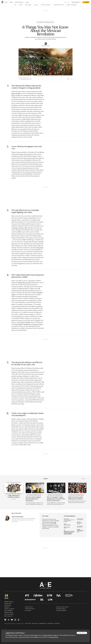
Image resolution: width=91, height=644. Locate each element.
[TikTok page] (19, 620)
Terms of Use (47, 635)
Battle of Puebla (16, 93)
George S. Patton (38, 324)
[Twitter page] (9, 620)
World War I (40, 248)
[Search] (65, 2)
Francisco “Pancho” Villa (20, 228)
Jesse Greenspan (67, 525)
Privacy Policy (54, 637)
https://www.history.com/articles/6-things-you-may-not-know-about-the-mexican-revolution (69, 533)
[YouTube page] (12, 620)
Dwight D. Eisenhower (24, 324)
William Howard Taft (24, 283)
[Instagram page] (15, 620)
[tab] (16, 5)
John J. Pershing (26, 322)
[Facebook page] (5, 620)
